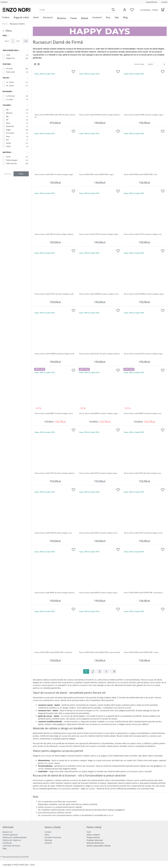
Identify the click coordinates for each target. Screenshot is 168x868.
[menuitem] (6, 17)
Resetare (8, 174)
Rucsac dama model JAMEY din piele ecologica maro (54, 413)
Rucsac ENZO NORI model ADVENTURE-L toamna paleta (100, 652)
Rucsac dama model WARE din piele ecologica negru (98, 593)
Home (5, 24)
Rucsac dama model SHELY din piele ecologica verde (143, 533)
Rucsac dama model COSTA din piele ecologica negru (99, 234)
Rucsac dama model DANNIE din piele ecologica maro (99, 294)
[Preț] (7, 41)
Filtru (21, 174)
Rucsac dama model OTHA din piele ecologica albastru (55, 473)
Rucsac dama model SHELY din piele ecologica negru (54, 174)
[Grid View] (35, 64)
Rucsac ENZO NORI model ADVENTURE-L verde (141, 652)
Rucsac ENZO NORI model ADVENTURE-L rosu (141, 174)
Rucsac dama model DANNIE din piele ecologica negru (144, 294)
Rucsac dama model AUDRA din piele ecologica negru (144, 115)
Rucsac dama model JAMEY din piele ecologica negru (99, 413)
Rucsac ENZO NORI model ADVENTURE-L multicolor (53, 652)
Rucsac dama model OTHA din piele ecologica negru (98, 473)
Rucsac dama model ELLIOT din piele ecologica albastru (100, 354)
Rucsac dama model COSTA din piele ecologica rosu (143, 234)
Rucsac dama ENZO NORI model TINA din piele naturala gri (55, 116)
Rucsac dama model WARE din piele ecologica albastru (55, 593)
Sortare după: (139, 64)
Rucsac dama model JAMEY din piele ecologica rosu (143, 413)
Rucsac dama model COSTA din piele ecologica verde (54, 294)
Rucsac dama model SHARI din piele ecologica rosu (53, 533)
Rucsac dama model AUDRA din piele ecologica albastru (100, 115)
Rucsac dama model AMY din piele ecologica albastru (54, 234)
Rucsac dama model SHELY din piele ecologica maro (98, 533)
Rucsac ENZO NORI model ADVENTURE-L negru (97, 174)
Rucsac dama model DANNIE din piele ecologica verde (55, 354)
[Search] (113, 10)
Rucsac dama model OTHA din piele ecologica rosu (143, 473)
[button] (62, 18)
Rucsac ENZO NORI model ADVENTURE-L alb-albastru (143, 593)
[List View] (38, 64)
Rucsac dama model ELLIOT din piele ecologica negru (143, 354)
